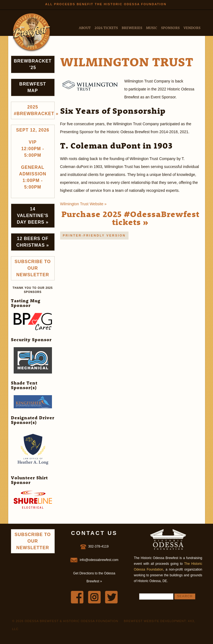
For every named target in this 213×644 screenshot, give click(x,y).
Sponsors (170, 28)
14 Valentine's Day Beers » (33, 216)
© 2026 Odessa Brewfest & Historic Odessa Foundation (65, 621)
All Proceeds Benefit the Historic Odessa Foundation (106, 4)
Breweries (132, 28)
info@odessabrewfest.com (99, 560)
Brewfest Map (33, 87)
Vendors (192, 28)
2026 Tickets (106, 28)
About (85, 28)
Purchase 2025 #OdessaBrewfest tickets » (130, 218)
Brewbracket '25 (33, 64)
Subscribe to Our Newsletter (33, 268)
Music (152, 28)
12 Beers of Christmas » (33, 242)
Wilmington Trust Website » (83, 204)
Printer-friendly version (94, 235)
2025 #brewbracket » (34, 110)
